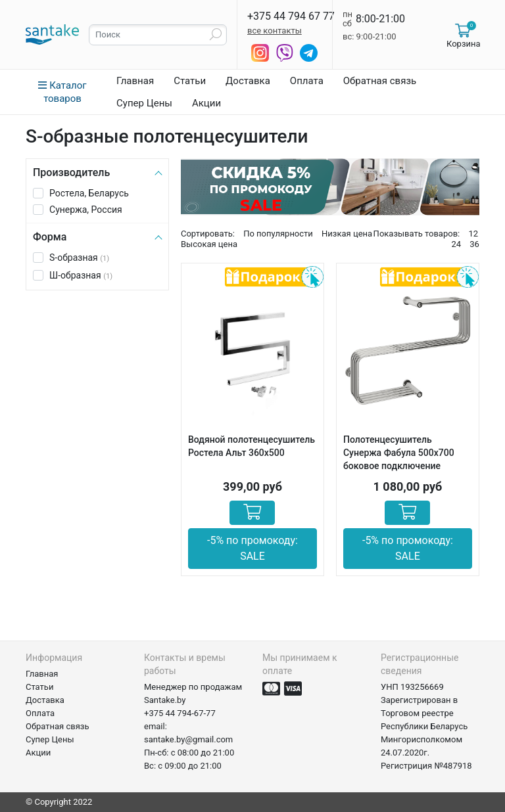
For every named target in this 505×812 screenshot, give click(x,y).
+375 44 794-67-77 (180, 713)
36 (474, 244)
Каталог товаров (62, 92)
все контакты (275, 31)
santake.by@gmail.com (188, 739)
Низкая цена (347, 234)
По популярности (278, 234)
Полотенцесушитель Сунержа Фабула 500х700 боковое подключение (399, 453)
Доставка (248, 81)
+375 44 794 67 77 (291, 16)
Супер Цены (144, 103)
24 (456, 244)
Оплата (307, 81)
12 (473, 234)
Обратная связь (380, 81)
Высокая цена (209, 244)
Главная (135, 81)
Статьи (190, 81)
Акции (206, 103)
